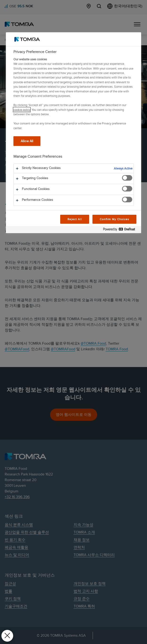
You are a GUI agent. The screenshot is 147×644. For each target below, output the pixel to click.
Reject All (75, 219)
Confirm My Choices (114, 219)
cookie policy (22, 110)
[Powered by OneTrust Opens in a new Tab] (121, 230)
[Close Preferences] (7, 636)
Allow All (27, 141)
